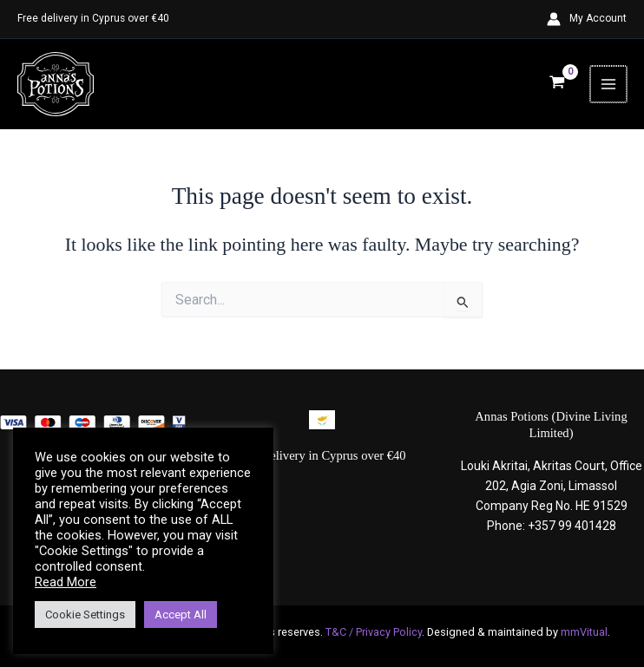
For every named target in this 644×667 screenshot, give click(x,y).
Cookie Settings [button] (85, 615)
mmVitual (584, 632)
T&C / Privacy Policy (374, 632)
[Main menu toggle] (609, 85)
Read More (66, 582)
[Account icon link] (587, 19)
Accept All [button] (181, 615)
